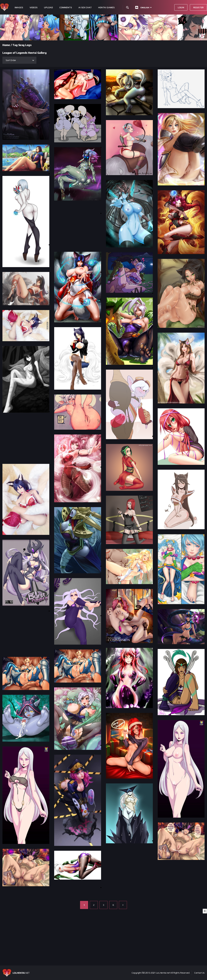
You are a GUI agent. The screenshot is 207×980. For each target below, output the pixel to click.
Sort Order (11, 60)
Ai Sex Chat (85, 8)
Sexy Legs (25, 45)
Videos (34, 8)
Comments (66, 8)
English (145, 8)
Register (198, 7)
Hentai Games (106, 8)
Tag (15, 45)
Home (6, 45)
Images (19, 8)
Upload (48, 8)
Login (181, 7)
